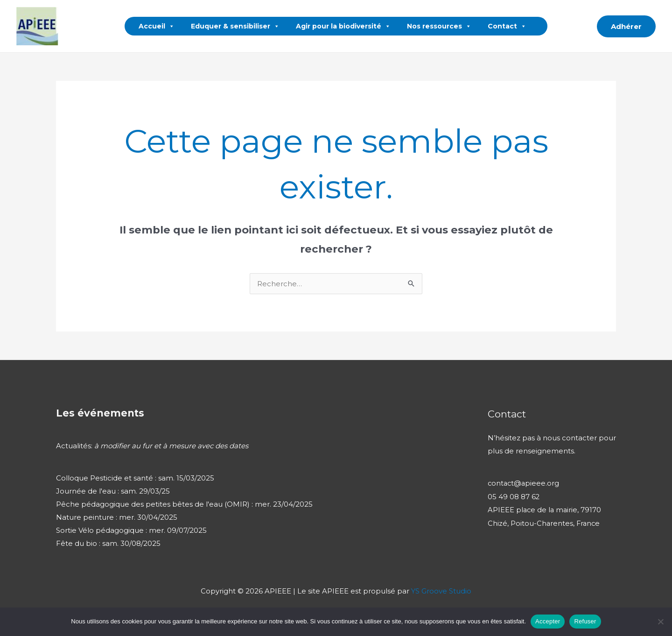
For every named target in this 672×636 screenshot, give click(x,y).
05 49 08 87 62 (514, 496)
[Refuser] (660, 622)
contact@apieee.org (524, 483)
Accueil (157, 26)
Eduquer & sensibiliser (235, 26)
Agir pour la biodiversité (343, 26)
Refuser (585, 621)
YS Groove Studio (441, 591)
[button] (583, 26)
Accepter (548, 621)
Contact (507, 26)
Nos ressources (439, 26)
